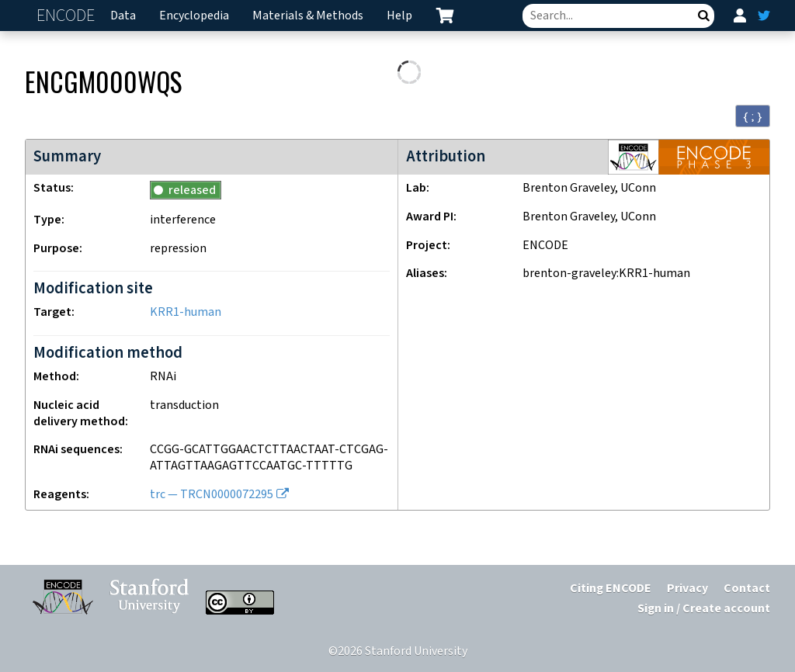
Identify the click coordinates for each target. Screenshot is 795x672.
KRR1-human (186, 312)
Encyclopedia (194, 16)
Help (399, 16)
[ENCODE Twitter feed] (764, 16)
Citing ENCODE (611, 589)
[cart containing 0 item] (445, 16)
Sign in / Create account (704, 609)
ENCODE (68, 16)
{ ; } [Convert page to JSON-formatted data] (753, 116)
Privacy (687, 589)
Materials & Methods (308, 16)
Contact (747, 589)
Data (123, 16)
